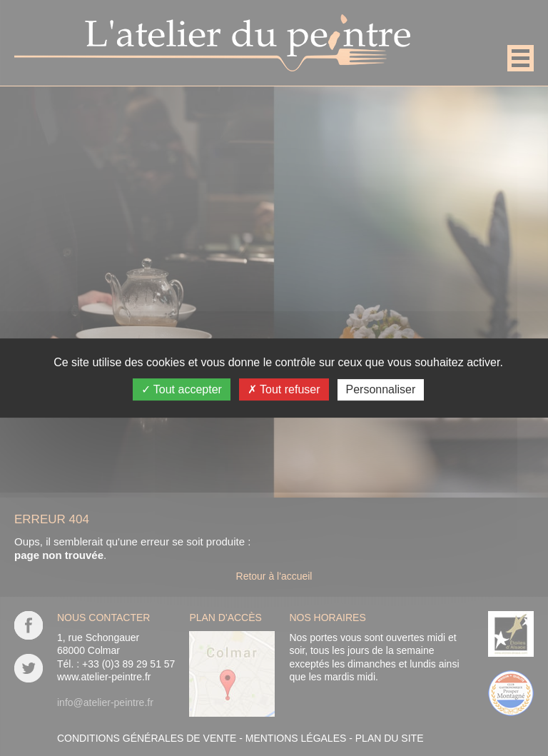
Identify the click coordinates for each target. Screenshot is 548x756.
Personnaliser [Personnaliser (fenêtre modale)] (381, 389)
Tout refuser (284, 389)
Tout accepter (182, 389)
